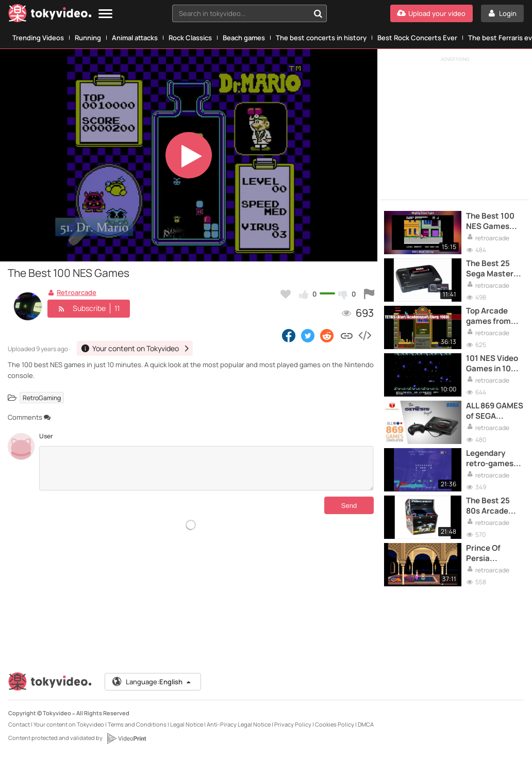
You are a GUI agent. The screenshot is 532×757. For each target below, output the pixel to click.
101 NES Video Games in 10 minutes (492, 364)
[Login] (502, 13)
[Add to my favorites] (286, 294)
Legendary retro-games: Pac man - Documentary (492, 459)
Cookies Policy (335, 724)
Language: (152, 682)
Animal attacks (135, 38)
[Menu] (105, 14)
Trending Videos (38, 38)
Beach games (244, 38)
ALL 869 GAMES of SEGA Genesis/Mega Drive (495, 411)
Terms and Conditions (137, 724)
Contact (19, 724)
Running (88, 38)
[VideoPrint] (126, 738)
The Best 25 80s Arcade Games (488, 506)
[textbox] (241, 13)
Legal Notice (187, 724)
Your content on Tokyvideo (69, 724)
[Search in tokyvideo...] (318, 13)
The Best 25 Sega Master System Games (494, 269)
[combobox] (250, 13)
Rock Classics (190, 38)
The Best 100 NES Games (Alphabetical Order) (492, 221)
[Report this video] (369, 294)
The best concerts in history (321, 38)
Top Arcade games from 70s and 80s (488, 316)
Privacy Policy (293, 724)
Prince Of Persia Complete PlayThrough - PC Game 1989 (493, 554)
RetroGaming (42, 397)
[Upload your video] (431, 13)
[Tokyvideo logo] (50, 15)
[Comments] (206, 468)
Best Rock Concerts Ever (417, 38)
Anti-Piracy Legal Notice (239, 724)
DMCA (366, 724)
